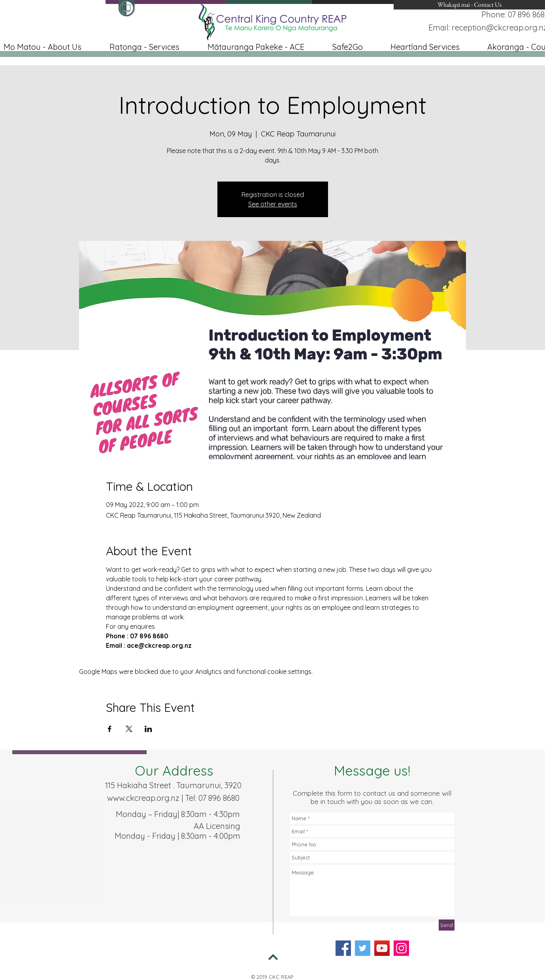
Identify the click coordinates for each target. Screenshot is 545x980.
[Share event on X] (129, 729)
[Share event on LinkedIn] (148, 729)
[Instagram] (401, 948)
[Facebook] (343, 948)
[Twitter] (363, 948)
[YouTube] (382, 948)
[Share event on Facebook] (110, 729)
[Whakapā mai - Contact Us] (469, 5)
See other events (273, 204)
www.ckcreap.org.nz (143, 798)
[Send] (447, 925)
